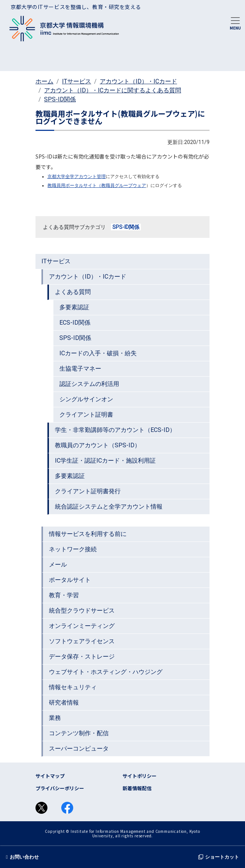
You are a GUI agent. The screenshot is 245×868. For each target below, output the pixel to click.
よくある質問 (73, 292)
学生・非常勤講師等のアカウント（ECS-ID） (115, 430)
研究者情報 (64, 703)
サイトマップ (50, 776)
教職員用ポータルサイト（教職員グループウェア (97, 185)
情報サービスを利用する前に (88, 534)
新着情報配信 (137, 788)
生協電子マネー (80, 369)
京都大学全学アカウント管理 (77, 177)
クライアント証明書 (86, 415)
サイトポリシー (139, 776)
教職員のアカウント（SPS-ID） (98, 445)
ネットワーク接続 (73, 549)
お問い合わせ (22, 857)
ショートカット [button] (219, 857)
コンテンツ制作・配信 (79, 733)
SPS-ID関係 (60, 99)
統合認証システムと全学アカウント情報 (109, 507)
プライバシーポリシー (60, 788)
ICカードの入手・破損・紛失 (98, 353)
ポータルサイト (70, 580)
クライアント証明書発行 (88, 491)
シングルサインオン (86, 399)
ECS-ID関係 (75, 323)
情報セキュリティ (73, 687)
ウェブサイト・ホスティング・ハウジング (106, 672)
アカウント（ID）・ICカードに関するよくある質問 (113, 90)
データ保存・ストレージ (82, 657)
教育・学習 (64, 595)
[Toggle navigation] (235, 23)
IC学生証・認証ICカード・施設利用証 (105, 461)
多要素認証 (74, 307)
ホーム (44, 81)
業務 (55, 718)
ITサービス (77, 81)
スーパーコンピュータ (79, 749)
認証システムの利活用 (89, 384)
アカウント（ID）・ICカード (138, 81)
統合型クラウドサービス (82, 611)
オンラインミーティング (82, 626)
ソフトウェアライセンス (82, 641)
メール (58, 565)
